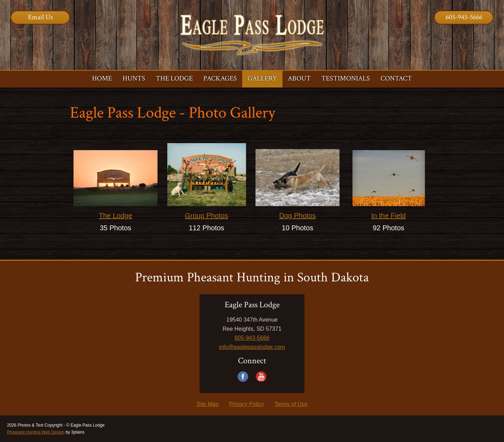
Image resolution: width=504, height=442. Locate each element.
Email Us (40, 17)
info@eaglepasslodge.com (252, 347)
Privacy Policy (247, 404)
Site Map (208, 404)
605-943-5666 (464, 17)
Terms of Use (291, 404)
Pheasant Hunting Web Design (36, 432)
